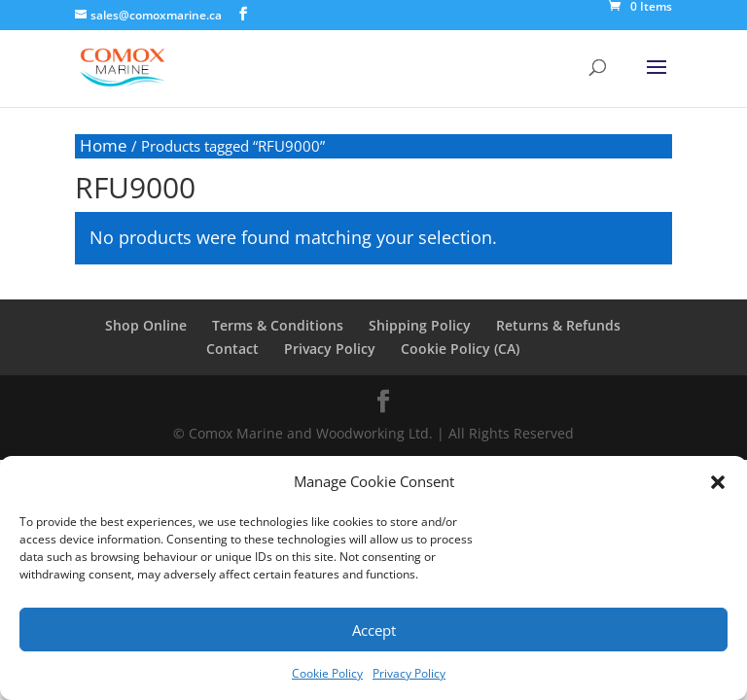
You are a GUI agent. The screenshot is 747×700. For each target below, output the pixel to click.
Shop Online (146, 325)
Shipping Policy (420, 325)
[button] (718, 482)
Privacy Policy (409, 673)
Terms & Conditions (278, 325)
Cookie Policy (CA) (460, 349)
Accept (374, 630)
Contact (232, 349)
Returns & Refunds (558, 325)
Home (104, 145)
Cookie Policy (327, 673)
